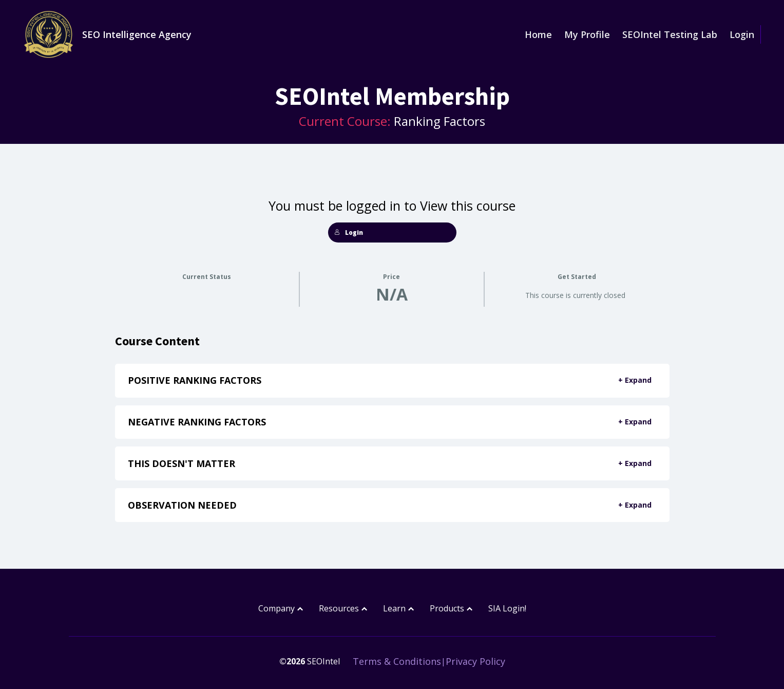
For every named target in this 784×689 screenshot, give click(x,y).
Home (538, 34)
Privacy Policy (475, 661)
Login (742, 34)
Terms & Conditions (397, 661)
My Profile (587, 34)
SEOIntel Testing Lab (670, 34)
